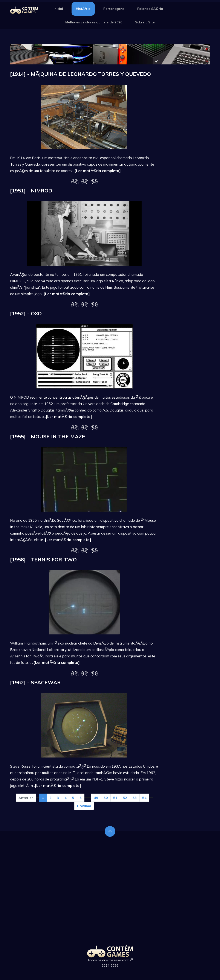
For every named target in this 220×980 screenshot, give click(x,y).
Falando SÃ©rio (150, 9)
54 (144, 798)
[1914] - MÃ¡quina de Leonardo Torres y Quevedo (80, 74)
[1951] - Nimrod (31, 191)
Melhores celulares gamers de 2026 (94, 22)
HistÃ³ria (83, 9)
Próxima (84, 806)
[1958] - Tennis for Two (43, 559)
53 (135, 798)
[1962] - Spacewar (35, 682)
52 (125, 798)
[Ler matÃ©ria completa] (98, 171)
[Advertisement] (187, 135)
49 (96, 798)
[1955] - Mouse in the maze (48, 436)
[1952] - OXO (26, 313)
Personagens (114, 9)
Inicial (58, 9)
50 (106, 798)
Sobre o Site (145, 22)
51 (115, 798)
